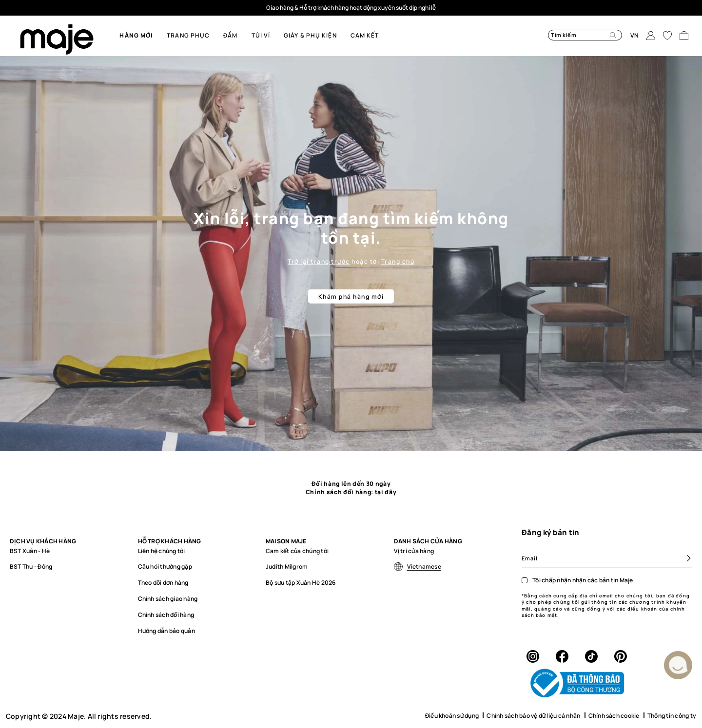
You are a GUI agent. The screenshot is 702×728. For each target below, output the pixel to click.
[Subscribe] (685, 558)
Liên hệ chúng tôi (162, 551)
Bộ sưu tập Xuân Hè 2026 (301, 583)
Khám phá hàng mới (351, 297)
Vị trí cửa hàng (414, 551)
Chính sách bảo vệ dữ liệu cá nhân (533, 716)
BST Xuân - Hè (30, 551)
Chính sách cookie (614, 716)
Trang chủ (398, 261)
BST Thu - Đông (31, 566)
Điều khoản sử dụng (452, 716)
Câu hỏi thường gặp (165, 566)
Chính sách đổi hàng (166, 615)
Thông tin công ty (672, 716)
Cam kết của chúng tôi (297, 551)
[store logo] (57, 39)
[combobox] (573, 35)
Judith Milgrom (287, 566)
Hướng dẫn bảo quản (166, 631)
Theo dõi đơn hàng (163, 583)
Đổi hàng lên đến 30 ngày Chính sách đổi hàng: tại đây (351, 488)
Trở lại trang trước (319, 261)
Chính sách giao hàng (168, 599)
